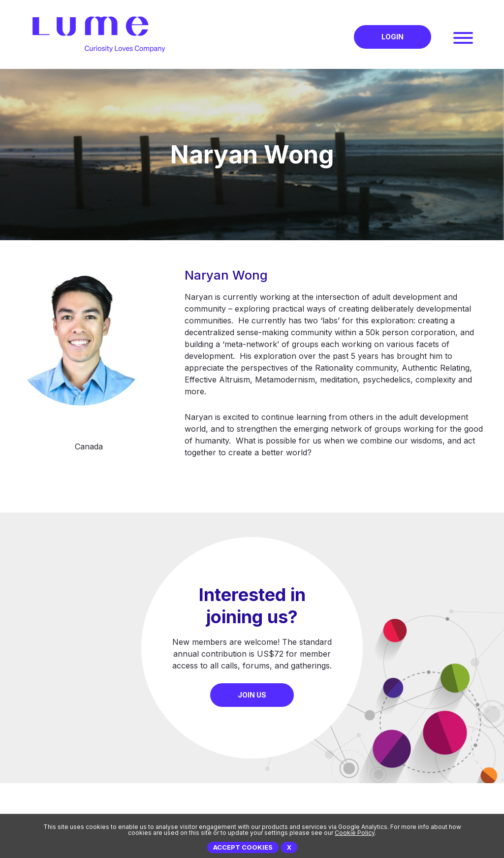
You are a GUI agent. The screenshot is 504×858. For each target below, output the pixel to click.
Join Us (252, 695)
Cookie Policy (355, 833)
